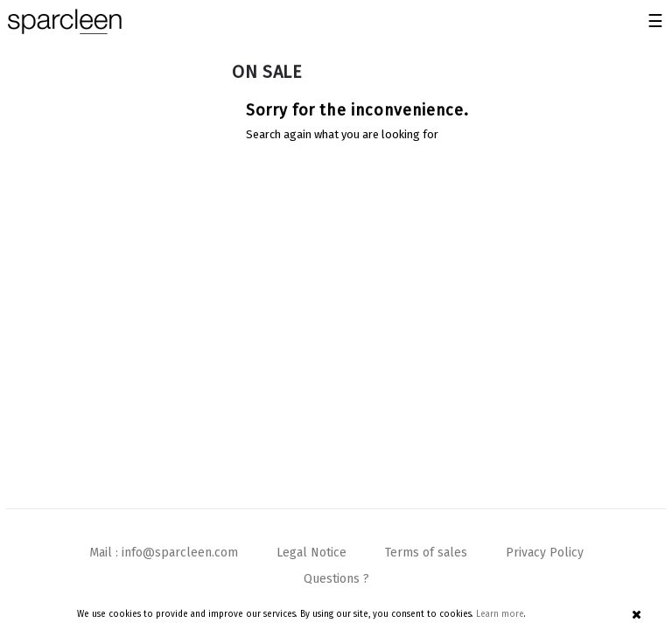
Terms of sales (426, 553)
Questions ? (336, 579)
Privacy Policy (545, 553)
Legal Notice (311, 553)
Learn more (500, 614)
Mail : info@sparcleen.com (164, 553)
